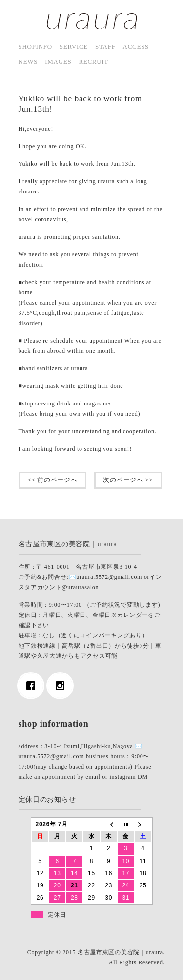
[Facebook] (33, 686)
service (74, 47)
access (136, 47)
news (28, 62)
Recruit (93, 62)
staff (105, 47)
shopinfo (35, 47)
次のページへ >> (128, 480)
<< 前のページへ (53, 480)
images (58, 62)
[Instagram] (62, 686)
